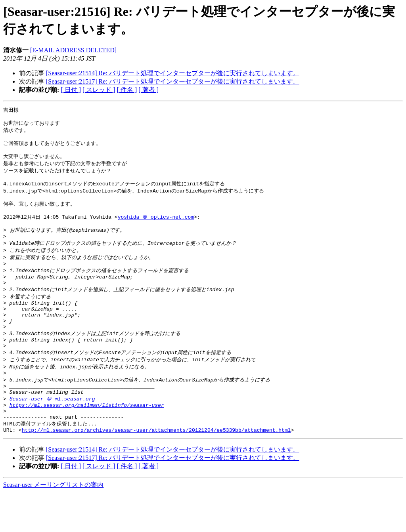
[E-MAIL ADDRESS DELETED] (73, 50)
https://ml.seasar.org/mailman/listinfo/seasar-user (87, 440)
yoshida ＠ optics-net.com (156, 228)
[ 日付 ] (71, 90)
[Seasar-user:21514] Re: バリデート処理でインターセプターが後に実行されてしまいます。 (173, 73)
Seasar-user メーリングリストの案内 (53, 524)
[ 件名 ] (127, 90)
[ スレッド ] (99, 90)
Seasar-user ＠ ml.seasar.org (52, 433)
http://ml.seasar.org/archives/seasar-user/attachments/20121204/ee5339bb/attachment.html (156, 469)
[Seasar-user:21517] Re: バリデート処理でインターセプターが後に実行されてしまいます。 (173, 81)
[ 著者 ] (148, 90)
